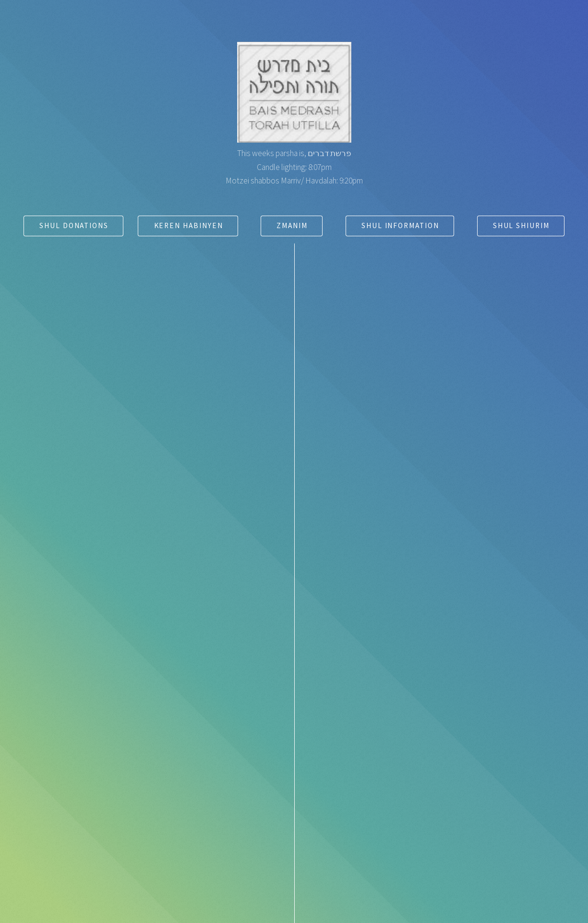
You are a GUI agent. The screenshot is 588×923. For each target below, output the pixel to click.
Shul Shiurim (521, 225)
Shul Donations (74, 225)
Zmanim (292, 225)
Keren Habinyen (189, 225)
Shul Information (400, 225)
